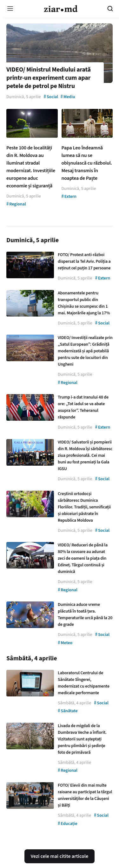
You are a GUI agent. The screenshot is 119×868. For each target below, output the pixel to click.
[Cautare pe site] (110, 9)
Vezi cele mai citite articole (60, 856)
